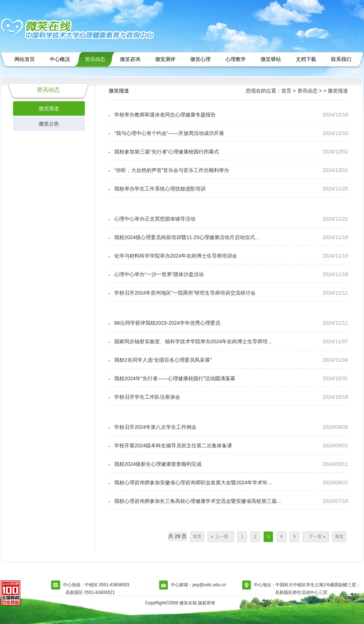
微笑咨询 (130, 59)
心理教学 (236, 59)
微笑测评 (165, 59)
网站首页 (25, 59)
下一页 (315, 537)
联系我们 (341, 59)
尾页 (339, 537)
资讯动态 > (310, 91)
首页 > (289, 91)
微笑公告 (49, 124)
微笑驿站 (271, 59)
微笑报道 (49, 108)
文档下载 (306, 59)
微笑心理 (200, 59)
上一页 (222, 537)
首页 (197, 537)
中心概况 (60, 59)
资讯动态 (95, 59)
